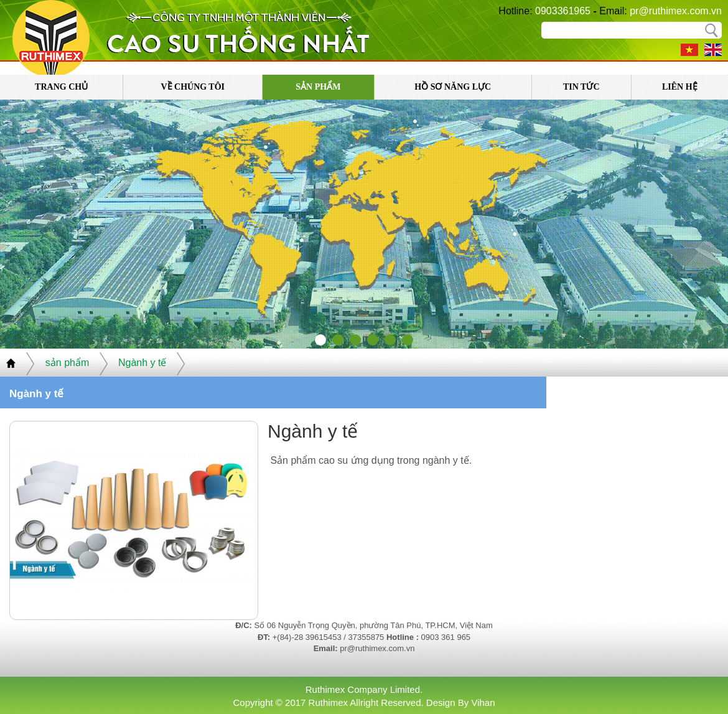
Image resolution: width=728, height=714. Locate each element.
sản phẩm (318, 87)
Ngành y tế (142, 363)
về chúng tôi (193, 87)
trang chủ (61, 87)
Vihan (483, 702)
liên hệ (680, 87)
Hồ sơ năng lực (453, 87)
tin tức (581, 87)
